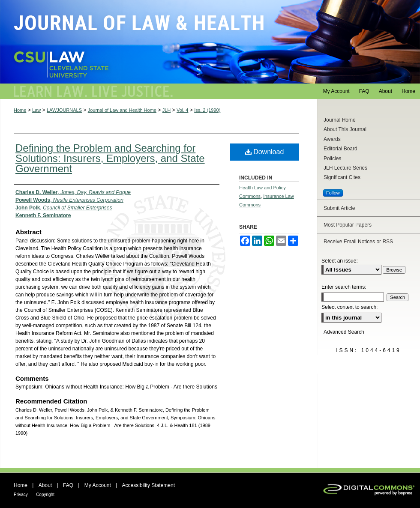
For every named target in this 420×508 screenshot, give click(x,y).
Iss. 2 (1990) (207, 110)
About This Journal (345, 129)
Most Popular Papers (348, 225)
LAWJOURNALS (64, 110)
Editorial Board (340, 149)
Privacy (21, 495)
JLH (167, 110)
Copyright (45, 495)
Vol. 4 (183, 110)
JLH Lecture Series (345, 168)
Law (36, 110)
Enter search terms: (344, 287)
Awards (332, 139)
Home (20, 110)
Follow (333, 193)
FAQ (68, 485)
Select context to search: (349, 307)
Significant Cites (342, 177)
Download (265, 152)
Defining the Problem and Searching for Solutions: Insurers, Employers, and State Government (110, 158)
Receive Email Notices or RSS (358, 242)
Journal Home (340, 120)
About (45, 485)
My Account (98, 485)
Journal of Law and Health (210, 42)
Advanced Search (344, 332)
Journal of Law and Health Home (122, 110)
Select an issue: (340, 261)
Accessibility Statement (148, 485)
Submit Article (339, 208)
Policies (332, 158)
